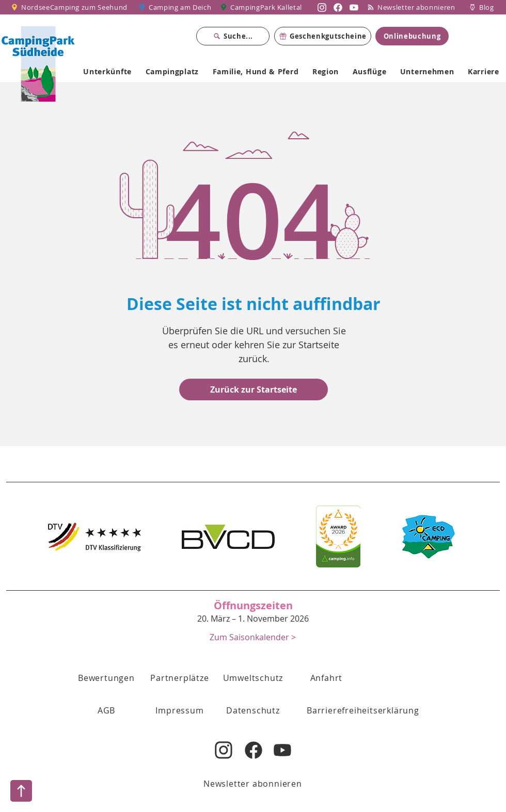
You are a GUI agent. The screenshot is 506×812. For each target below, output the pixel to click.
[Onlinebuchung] (412, 36)
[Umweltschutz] (253, 678)
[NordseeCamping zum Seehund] (71, 7)
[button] (106, 710)
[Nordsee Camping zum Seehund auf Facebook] (338, 7)
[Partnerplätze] (180, 678)
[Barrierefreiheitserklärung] (363, 710)
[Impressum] (180, 710)
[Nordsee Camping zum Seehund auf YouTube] (354, 7)
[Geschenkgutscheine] (323, 36)
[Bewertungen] (106, 678)
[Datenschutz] (253, 710)
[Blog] (481, 7)
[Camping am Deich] (176, 7)
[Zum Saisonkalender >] (253, 637)
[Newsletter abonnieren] (415, 7)
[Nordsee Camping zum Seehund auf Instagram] (322, 7)
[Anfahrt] (326, 678)
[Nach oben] (21, 791)
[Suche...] (233, 36)
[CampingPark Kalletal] (262, 7)
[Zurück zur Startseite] (254, 389)
